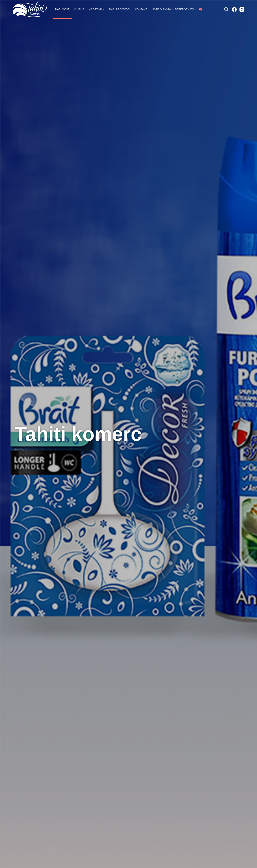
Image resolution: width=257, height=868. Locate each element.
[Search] (226, 9)
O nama (79, 9)
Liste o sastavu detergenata (173, 9)
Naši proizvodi (120, 9)
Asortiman (97, 9)
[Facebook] (234, 9)
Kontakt (141, 9)
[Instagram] (242, 9)
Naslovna (62, 9)
